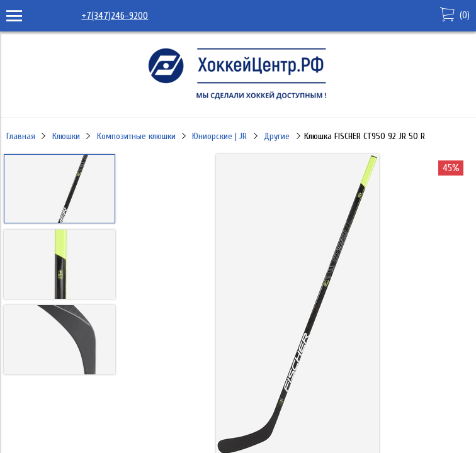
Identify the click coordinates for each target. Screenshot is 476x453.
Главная (21, 136)
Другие (277, 136)
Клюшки (66, 136)
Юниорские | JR (219, 136)
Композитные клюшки (136, 136)
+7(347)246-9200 (115, 16)
